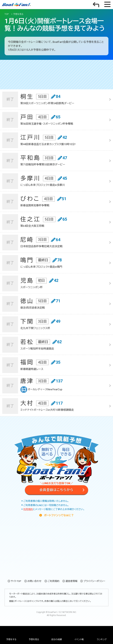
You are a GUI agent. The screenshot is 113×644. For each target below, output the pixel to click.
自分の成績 (56, 639)
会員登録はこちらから (56, 490)
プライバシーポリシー (94, 581)
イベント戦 (79, 639)
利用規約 (28, 509)
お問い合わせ (34, 581)
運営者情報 (71, 581)
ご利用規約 (53, 581)
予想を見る (34, 639)
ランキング (102, 639)
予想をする (11, 639)
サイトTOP (16, 581)
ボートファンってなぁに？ (59, 515)
